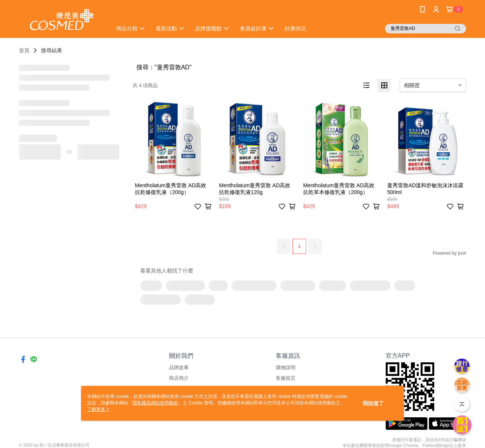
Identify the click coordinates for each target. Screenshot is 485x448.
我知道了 (373, 403)
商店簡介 (179, 378)
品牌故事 (179, 367)
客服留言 (286, 378)
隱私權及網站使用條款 (155, 403)
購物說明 (286, 367)
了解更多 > (98, 409)
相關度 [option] (412, 85)
